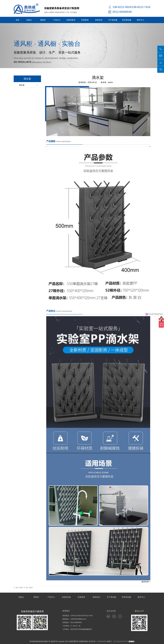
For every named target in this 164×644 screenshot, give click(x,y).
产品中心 (57, 20)
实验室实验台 (84, 641)
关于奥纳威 (113, 20)
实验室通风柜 (74, 641)
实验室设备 (66, 597)
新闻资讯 (99, 20)
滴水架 (29, 62)
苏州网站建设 (102, 641)
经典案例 (85, 20)
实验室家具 (71, 20)
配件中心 (141, 20)
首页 (18, 20)
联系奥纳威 (127, 20)
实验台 (29, 20)
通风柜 (43, 20)
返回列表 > (146, 582)
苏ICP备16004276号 (121, 641)
